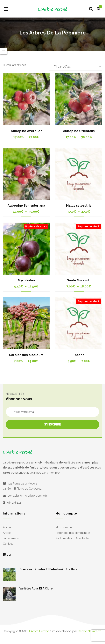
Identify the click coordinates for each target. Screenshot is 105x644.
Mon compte (64, 527)
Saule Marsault (79, 280)
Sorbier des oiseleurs (26, 355)
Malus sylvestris (79, 206)
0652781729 (15, 503)
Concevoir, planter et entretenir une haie (48, 569)
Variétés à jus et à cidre (36, 588)
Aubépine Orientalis (79, 131)
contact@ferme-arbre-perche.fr (27, 496)
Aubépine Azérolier (26, 131)
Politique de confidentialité (72, 538)
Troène (79, 355)
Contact (8, 544)
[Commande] (76, 67)
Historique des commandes (73, 533)
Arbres (7, 533)
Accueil (8, 527)
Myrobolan (26, 280)
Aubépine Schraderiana (26, 206)
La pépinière (11, 538)
